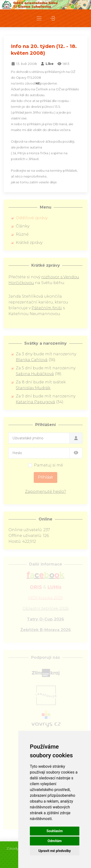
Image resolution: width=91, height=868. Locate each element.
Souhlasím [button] (55, 831)
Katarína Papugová (35, 402)
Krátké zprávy (29, 243)
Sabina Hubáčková (35, 374)
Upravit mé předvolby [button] (54, 851)
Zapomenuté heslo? (45, 492)
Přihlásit (45, 477)
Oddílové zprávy (32, 218)
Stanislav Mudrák (33, 388)
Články (23, 226)
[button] (39, 18)
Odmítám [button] (55, 841)
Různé (22, 234)
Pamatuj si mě (49, 465)
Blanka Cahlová (32, 360)
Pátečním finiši (47, 308)
